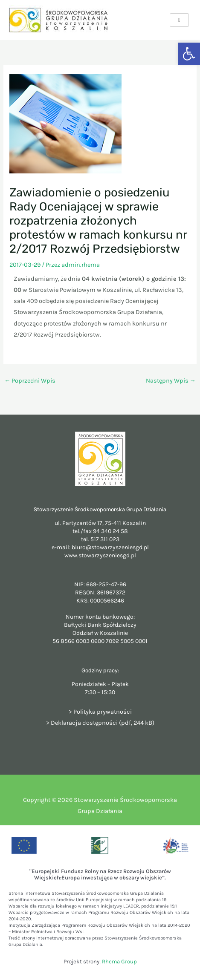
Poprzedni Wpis (30, 381)
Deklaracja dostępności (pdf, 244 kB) (103, 723)
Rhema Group (119, 961)
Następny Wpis (171, 381)
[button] (189, 54)
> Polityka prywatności (100, 712)
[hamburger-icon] (179, 20)
